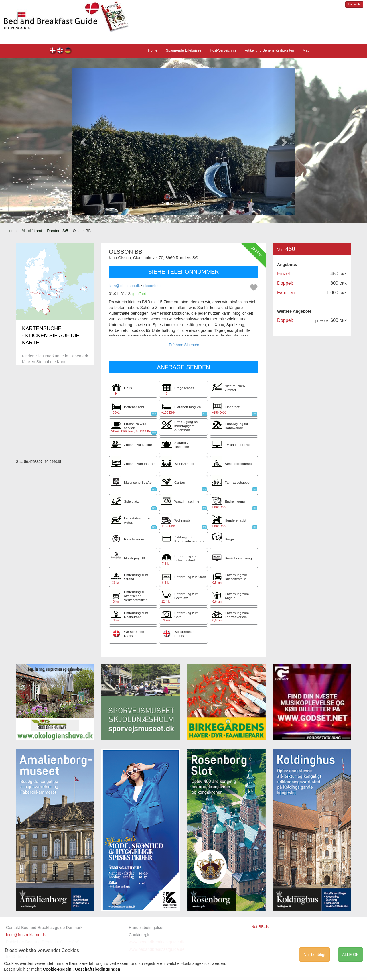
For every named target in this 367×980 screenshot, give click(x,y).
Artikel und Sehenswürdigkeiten (269, 50)
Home (153, 50)
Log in (354, 4)
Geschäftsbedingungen (98, 969)
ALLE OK (350, 955)
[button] (83, 142)
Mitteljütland (32, 231)
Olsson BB (53, 51)
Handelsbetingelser (146, 928)
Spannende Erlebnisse (184, 50)
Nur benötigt (314, 955)
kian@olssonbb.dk (124, 286)
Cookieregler (140, 935)
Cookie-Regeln (57, 969)
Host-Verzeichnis (223, 50)
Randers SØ (57, 231)
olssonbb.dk (154, 286)
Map (306, 50)
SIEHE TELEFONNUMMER (183, 272)
